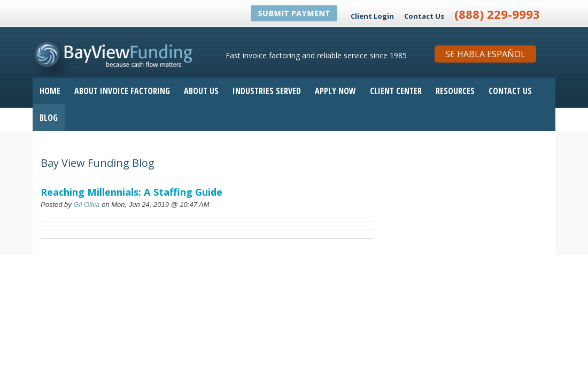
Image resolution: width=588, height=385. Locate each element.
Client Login (372, 16)
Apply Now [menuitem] (335, 91)
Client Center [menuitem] (396, 91)
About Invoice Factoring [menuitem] (122, 91)
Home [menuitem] (50, 91)
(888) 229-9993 (497, 14)
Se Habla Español (485, 54)
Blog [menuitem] (49, 118)
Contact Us (424, 16)
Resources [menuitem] (455, 91)
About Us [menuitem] (201, 91)
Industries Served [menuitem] (267, 91)
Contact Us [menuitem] (510, 91)
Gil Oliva (86, 205)
